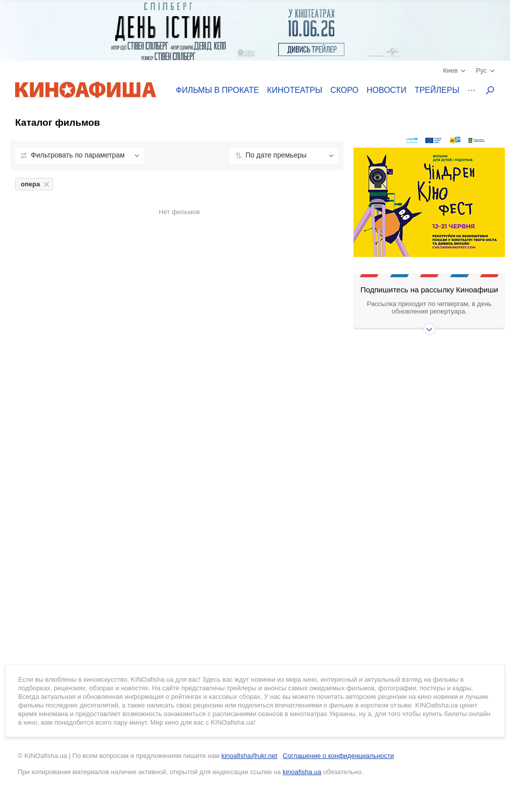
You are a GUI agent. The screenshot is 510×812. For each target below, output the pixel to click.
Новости (387, 90)
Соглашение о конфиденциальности (338, 756)
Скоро (344, 90)
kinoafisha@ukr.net (249, 756)
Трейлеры (437, 90)
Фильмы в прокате (217, 90)
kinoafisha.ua (302, 772)
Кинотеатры (295, 90)
